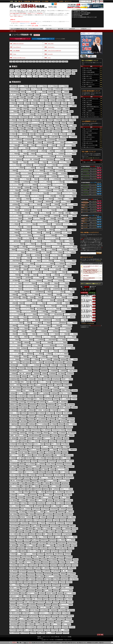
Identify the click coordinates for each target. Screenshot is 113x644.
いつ (90, 241)
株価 (86, 249)
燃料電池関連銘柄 (86, 168)
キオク (85, 238)
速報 (83, 241)
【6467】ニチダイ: (31, 643)
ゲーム (91, 241)
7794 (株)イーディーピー (89, 84)
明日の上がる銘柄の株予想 (89, 278)
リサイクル (89, 247)
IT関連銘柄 (85, 189)
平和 (87, 246)
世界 (82, 249)
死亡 (85, 241)
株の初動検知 (86, 280)
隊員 (95, 250)
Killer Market (86, 276)
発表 (85, 247)
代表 (89, 246)
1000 (11, 62)
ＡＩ (99, 238)
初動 (92, 247)
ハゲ (93, 241)
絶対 (92, 250)
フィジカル (92, 246)
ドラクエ (88, 243)
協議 (86, 247)
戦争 (88, 250)
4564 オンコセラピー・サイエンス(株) (91, 74)
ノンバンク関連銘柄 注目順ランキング (20, 39)
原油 (83, 247)
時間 (96, 241)
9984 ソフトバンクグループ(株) (90, 80)
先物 (85, 250)
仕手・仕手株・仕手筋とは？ (17, 16)
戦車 (91, 243)
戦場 (81, 238)
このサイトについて (46, 637)
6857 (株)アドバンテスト (89, 113)
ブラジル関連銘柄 (86, 173)
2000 (17, 62)
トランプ (91, 244)
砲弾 (98, 238)
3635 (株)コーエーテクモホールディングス (91, 117)
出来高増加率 (74, 29)
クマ (85, 240)
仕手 (84, 238)
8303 (11, 51)
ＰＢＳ (87, 241)
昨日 (98, 244)
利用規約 (39, 637)
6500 (47, 62)
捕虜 (97, 240)
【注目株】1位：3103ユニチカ (80, 11)
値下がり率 (62, 29)
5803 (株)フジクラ (88, 76)
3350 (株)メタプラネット (89, 137)
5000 (37, 62)
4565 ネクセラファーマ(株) (89, 162)
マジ (94, 249)
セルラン (96, 246)
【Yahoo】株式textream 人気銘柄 (36, 29)
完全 (90, 249)
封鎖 (93, 240)
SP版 (16, 1)
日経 (99, 242)
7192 (11, 44)
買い (82, 239)
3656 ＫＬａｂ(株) (88, 139)
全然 (92, 238)
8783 (46, 58)
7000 (50, 62)
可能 (100, 240)
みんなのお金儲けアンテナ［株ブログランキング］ (91, 267)
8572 (11, 54)
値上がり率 (51, 29)
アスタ (83, 244)
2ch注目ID (61, 1)
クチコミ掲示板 (45, 1)
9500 (67, 62)
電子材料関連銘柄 (86, 176)
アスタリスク (90, 239)
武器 (83, 250)
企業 (96, 249)
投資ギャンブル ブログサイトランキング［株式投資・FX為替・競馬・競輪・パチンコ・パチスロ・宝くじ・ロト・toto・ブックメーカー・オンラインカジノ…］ (91, 271)
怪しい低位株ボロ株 (36, 1)
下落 (96, 244)
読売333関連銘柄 (86, 187)
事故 (87, 249)
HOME (12, 1)
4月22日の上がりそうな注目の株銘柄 (82, 13)
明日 (84, 249)
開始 (99, 240)
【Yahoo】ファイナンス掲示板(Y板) (35, 13)
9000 (63, 62)
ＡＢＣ (90, 238)
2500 (21, 62)
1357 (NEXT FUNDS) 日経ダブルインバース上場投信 (91, 107)
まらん (87, 238)
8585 (11, 58)
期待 (94, 244)
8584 (46, 54)
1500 (14, 62)
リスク (87, 244)
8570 (46, 51)
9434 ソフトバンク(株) (89, 109)
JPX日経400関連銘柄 (86, 184)
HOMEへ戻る (13, 31)
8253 (46, 47)
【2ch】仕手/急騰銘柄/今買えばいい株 (18, 29)
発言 (96, 240)
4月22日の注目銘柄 (78, 16)
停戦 (90, 243)
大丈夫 (97, 247)
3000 (24, 62)
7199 (11, 47)
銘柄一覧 (20, 1)
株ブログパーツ (68, 1)
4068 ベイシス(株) (88, 78)
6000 (44, 62)
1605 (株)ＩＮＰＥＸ (88, 143)
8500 (60, 62)
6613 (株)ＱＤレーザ (88, 82)
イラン (82, 242)
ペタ (82, 238)
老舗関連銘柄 (86, 171)
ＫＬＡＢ (99, 249)
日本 (85, 242)
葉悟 (89, 249)
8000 (57, 62)
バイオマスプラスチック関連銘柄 (86, 178)
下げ (86, 250)
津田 (85, 244)
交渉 (82, 241)
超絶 (101, 238)
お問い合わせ (40, 638)
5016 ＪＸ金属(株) (88, 86)
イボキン (99, 246)
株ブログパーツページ (96, 325)
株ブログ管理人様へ (56, 637)
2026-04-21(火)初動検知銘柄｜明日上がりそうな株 (85, 17)
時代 (82, 247)
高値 (91, 250)
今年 (88, 241)
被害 (98, 249)
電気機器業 (85, 204)
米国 (94, 239)
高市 (83, 246)
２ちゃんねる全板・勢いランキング (92, 158)
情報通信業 (85, 206)
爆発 (93, 247)
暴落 (82, 250)
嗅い (86, 243)
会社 (95, 244)
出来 (89, 244)
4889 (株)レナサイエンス (89, 147)
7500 (53, 62)
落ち (97, 243)
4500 (34, 62)
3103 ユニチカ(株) (88, 70)
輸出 (90, 250)
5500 (40, 62)
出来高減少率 (85, 29)
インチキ (92, 249)
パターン (100, 247)
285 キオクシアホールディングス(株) (91, 99)
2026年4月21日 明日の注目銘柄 (81, 14)
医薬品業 (85, 222)
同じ (82, 244)
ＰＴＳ (95, 242)
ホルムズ (96, 238)
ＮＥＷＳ (94, 238)
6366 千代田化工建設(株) (89, 72)
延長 (95, 249)
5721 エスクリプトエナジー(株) (90, 141)
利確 (94, 250)
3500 (27, 62)
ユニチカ (33, 23)
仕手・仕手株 (35, 26)
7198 (46, 44)
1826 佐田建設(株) (88, 105)
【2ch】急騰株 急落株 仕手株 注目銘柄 (18, 13)
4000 (31, 62)
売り (86, 240)
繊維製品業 (85, 201)
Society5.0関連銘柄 (86, 194)
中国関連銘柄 (86, 192)
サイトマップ (64, 637)
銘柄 (93, 242)
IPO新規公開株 (27, 1)
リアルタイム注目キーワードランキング (20, 22)
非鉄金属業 (85, 209)
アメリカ (98, 241)
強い (90, 246)
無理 (94, 246)
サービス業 (85, 211)
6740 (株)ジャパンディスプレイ (90, 68)
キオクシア (95, 247)
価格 (94, 241)
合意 (84, 240)
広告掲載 (69, 637)
